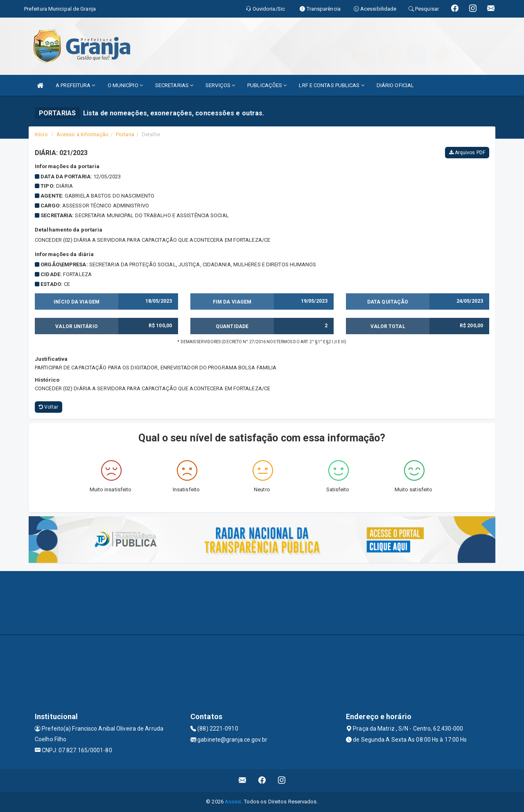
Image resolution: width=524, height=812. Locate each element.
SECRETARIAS (174, 85)
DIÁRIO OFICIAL (395, 85)
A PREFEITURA (75, 85)
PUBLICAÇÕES (267, 85)
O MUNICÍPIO (125, 85)
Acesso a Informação (82, 134)
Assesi (233, 802)
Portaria (125, 134)
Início (41, 134)
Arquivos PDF (467, 153)
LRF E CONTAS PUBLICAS (331, 85)
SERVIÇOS (220, 85)
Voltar (49, 407)
